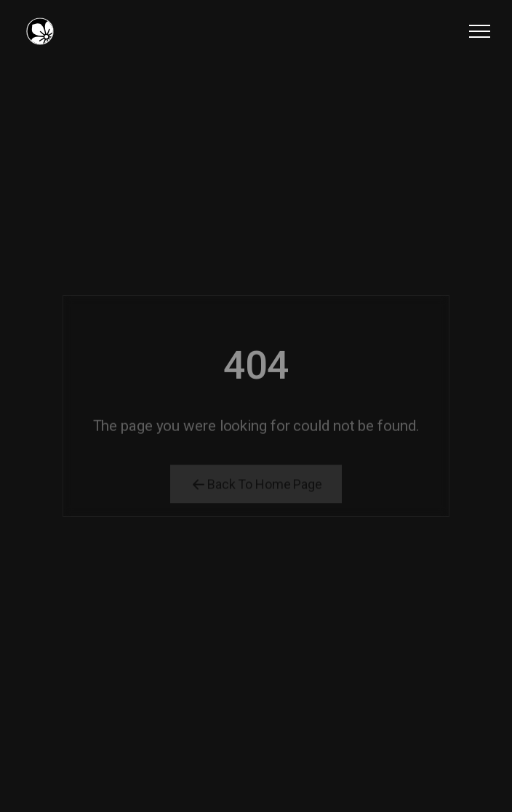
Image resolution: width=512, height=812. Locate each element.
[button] (480, 31)
